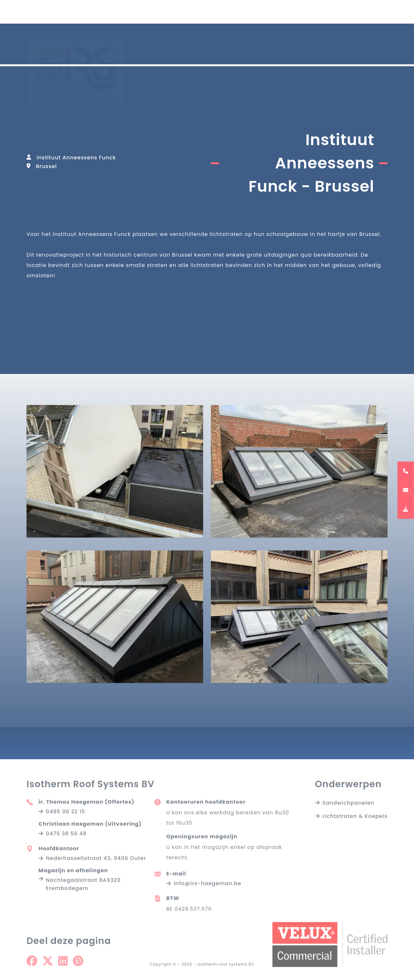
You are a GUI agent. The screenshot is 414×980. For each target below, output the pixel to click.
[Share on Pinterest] (78, 965)
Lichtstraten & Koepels (350, 12)
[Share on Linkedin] (63, 965)
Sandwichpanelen (281, 12)
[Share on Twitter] (48, 965)
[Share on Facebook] (32, 965)
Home (172, 44)
